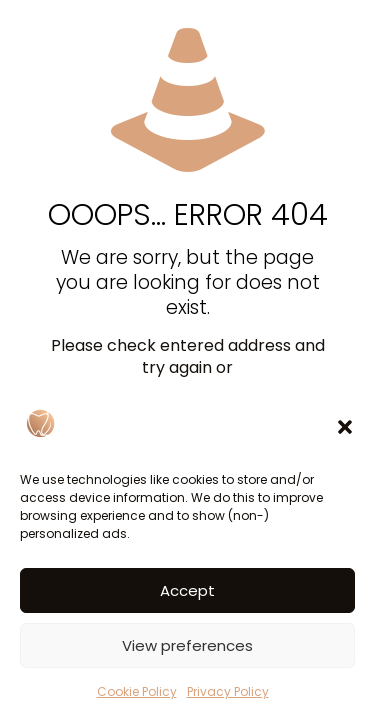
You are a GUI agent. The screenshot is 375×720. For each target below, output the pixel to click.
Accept (187, 590)
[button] (345, 427)
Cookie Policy (137, 691)
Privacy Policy (228, 691)
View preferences (187, 645)
